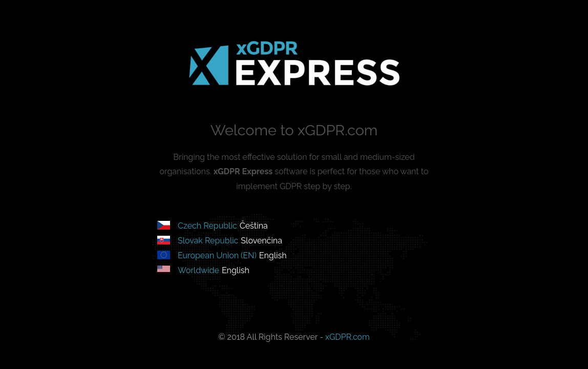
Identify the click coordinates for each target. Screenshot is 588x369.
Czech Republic (207, 226)
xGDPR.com (348, 337)
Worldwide (198, 270)
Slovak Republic (208, 241)
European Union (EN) (217, 255)
